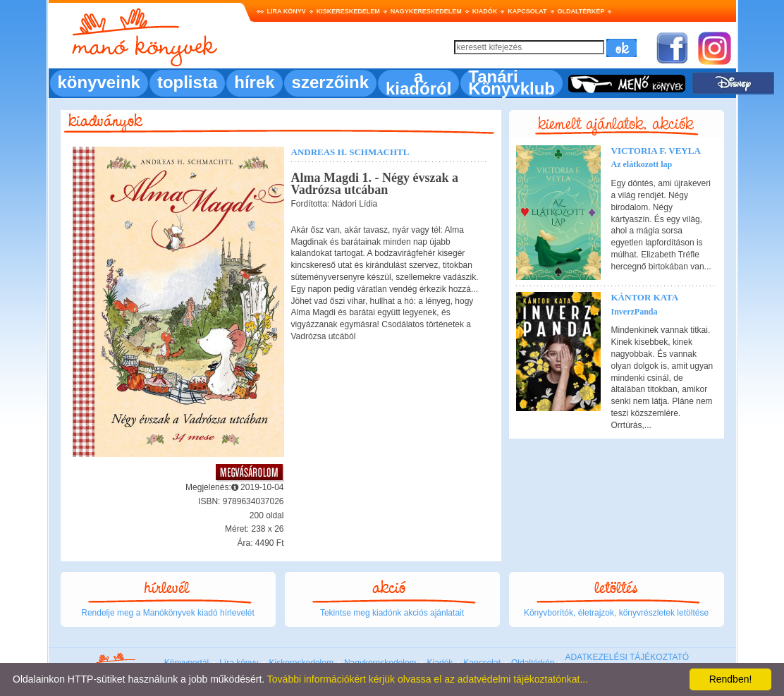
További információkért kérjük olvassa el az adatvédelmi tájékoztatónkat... (428, 679)
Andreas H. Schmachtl (350, 152)
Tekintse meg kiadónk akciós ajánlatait (392, 613)
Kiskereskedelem (348, 11)
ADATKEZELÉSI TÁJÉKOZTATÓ (627, 657)
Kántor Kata (645, 297)
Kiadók (485, 11)
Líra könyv (287, 11)
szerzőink (330, 82)
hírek (254, 82)
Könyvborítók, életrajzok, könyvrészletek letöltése (616, 613)
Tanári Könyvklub (512, 83)
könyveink (99, 82)
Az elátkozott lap (642, 164)
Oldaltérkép (581, 11)
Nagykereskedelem (426, 11)
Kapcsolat (527, 11)
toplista (187, 82)
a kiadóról (418, 83)
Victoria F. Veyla (656, 151)
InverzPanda (635, 312)
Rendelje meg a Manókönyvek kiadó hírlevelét (167, 613)
